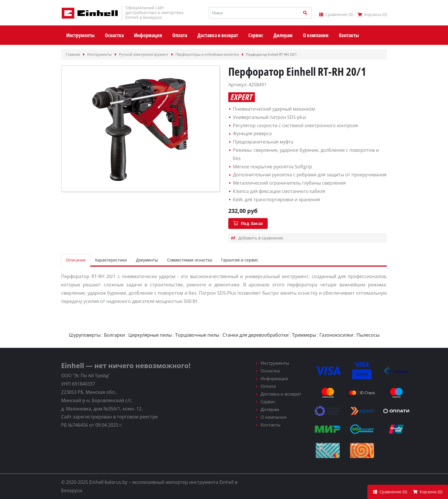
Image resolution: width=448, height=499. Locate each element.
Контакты (271, 425)
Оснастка (270, 371)
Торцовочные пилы (197, 335)
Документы (147, 260)
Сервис (268, 402)
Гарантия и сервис (240, 260)
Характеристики (111, 260)
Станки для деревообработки (256, 335)
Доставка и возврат (281, 394)
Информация (274, 378)
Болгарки (114, 335)
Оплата (268, 386)
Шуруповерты (85, 335)
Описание (76, 260)
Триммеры (304, 335)
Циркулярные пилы (150, 335)
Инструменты (275, 363)
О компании (274, 417)
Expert (241, 97)
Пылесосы (368, 335)
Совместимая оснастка (190, 260)
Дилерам (270, 409)
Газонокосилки (336, 335)
